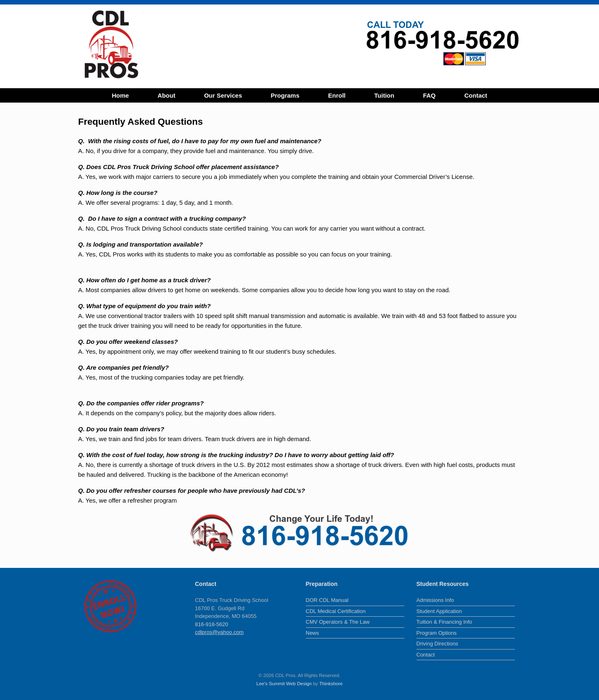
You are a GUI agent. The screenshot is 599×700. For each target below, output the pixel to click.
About (166, 95)
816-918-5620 (212, 624)
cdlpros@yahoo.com (220, 632)
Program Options (437, 633)
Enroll (337, 95)
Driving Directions (437, 644)
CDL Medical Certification (336, 611)
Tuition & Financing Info (444, 622)
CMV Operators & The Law (338, 622)
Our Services (223, 95)
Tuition (384, 95)
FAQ (429, 95)
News (313, 633)
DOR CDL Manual (327, 600)
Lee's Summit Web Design (284, 684)
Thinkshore (331, 684)
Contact (476, 95)
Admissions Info (435, 600)
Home (121, 95)
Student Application (439, 611)
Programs (285, 95)
